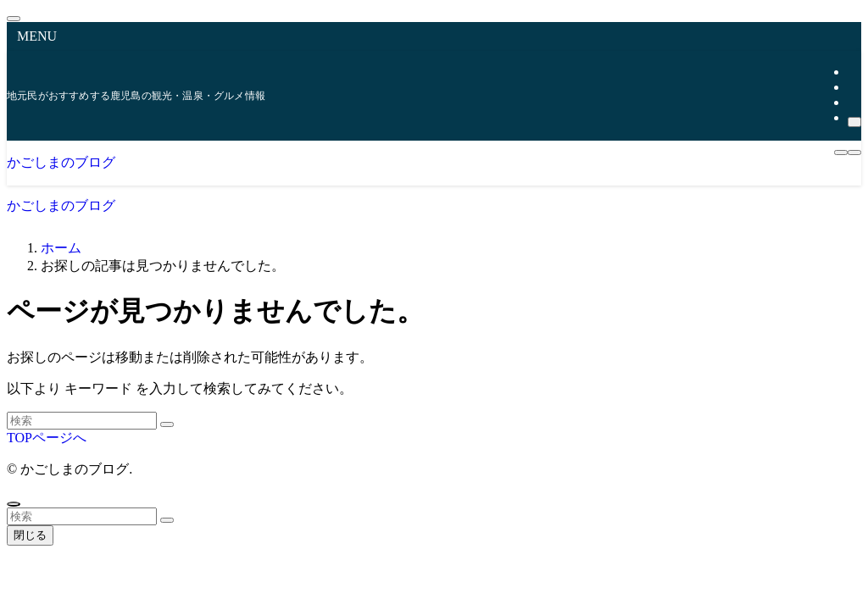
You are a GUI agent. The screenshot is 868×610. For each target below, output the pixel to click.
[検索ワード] (82, 421)
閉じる (30, 535)
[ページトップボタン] (14, 504)
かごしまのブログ (61, 162)
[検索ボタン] (854, 152)
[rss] (853, 102)
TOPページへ (47, 438)
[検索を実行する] (167, 424)
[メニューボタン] (841, 152)
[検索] (854, 122)
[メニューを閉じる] (14, 19)
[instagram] (853, 87)
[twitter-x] (853, 72)
